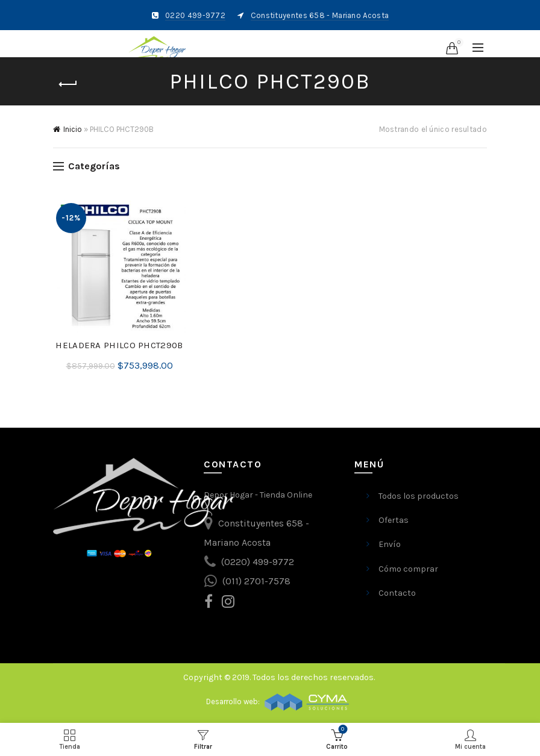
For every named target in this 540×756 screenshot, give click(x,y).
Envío (390, 544)
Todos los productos (419, 496)
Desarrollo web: (234, 701)
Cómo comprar (408, 569)
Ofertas (394, 520)
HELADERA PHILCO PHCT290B (119, 345)
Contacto (397, 593)
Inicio (73, 129)
